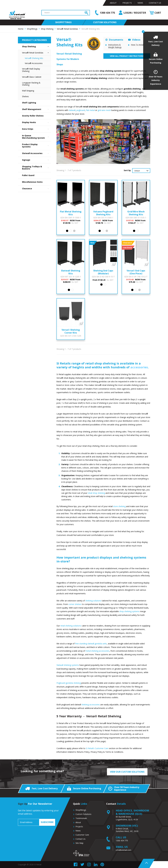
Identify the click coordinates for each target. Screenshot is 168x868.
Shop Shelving (37, 47)
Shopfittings (81, 810)
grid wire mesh (104, 110)
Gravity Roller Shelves (33, 116)
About (113, 3)
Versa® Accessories (34, 63)
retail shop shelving (96, 493)
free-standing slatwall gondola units (91, 644)
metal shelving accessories (98, 651)
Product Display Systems (37, 146)
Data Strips (37, 129)
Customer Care (82, 835)
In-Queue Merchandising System (37, 137)
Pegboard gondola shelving (69, 683)
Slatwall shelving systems (68, 665)
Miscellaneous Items (32, 182)
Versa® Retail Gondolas (37, 53)
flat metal (90, 110)
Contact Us (155, 3)
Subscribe (47, 822)
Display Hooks (37, 122)
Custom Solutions (83, 814)
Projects (127, 3)
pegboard (81, 110)
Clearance (37, 189)
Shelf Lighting (29, 103)
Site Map (79, 843)
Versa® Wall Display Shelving (31, 70)
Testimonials (81, 818)
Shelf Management (37, 109)
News (140, 3)
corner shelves (75, 604)
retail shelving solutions (71, 626)
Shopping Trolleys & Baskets (37, 168)
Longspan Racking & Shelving (31, 84)
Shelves (25, 96)
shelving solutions (93, 601)
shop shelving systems (129, 611)
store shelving (119, 506)
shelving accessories (91, 705)
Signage (37, 160)
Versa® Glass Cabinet (32, 77)
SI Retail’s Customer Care (97, 748)
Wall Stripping (28, 91)
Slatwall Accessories (37, 153)
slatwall (72, 110)
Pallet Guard (28, 175)
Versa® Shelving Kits (34, 58)
